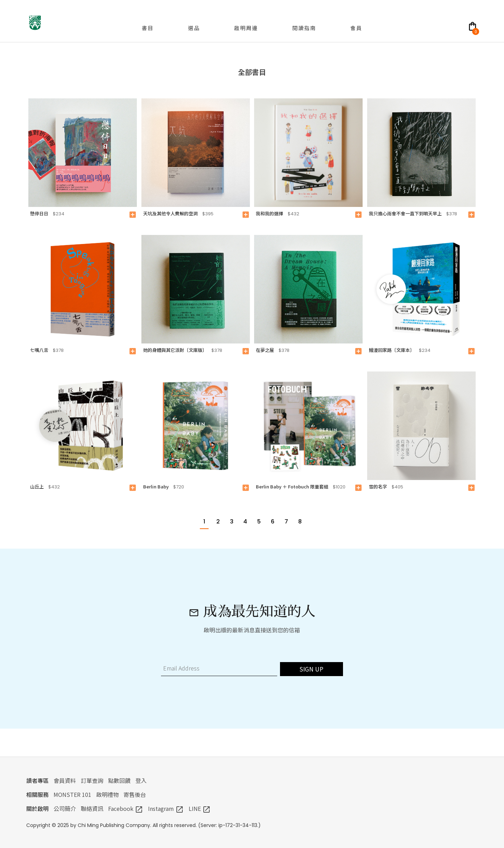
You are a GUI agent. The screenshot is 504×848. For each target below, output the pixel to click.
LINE (200, 808)
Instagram (166, 808)
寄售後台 (135, 794)
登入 (141, 780)
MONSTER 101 (72, 794)
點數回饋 (119, 780)
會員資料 (65, 780)
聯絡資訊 (92, 808)
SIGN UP (311, 669)
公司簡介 (65, 808)
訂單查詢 (92, 780)
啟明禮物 (107, 794)
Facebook (126, 808)
